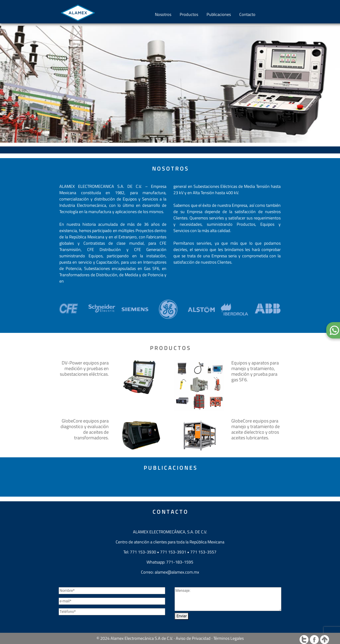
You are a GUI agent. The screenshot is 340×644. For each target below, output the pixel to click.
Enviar (182, 616)
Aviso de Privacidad (193, 638)
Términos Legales (229, 638)
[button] (25, 84)
